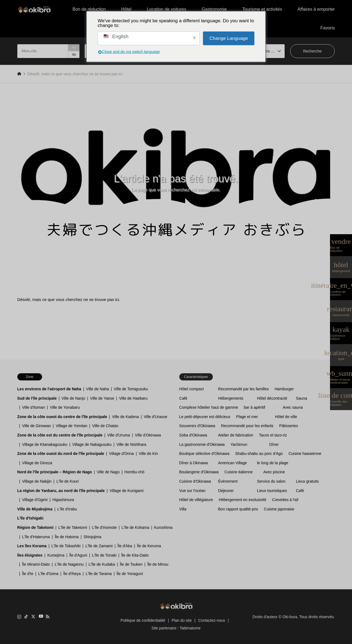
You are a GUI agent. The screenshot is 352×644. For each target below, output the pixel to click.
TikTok (26, 617)
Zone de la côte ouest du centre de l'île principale (62, 417)
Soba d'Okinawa (193, 435)
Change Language (229, 38)
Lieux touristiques (272, 491)
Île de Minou (158, 564)
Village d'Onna (121, 454)
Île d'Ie (28, 574)
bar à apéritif (255, 407)
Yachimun (239, 444)
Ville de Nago (108, 472)
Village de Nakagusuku (92, 444)
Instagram (19, 617)
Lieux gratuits (307, 481)
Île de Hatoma (67, 537)
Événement (228, 481)
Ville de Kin (148, 454)
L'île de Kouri (68, 481)
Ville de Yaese (102, 398)
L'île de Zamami (99, 546)
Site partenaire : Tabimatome (176, 628)
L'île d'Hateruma (36, 537)
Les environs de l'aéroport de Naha (49, 389)
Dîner (274, 444)
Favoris (328, 28)
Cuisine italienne (239, 472)
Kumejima (56, 555)
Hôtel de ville (286, 417)
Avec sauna (293, 407)
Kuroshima (163, 527)
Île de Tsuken (131, 564)
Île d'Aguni (78, 555)
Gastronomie (214, 9)
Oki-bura (290, 617)
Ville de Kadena (125, 417)
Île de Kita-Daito (135, 555)
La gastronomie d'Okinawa (202, 444)
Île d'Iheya (72, 574)
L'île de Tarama (99, 574)
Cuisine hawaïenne (305, 454)
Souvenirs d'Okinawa (197, 426)
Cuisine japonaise (279, 509)
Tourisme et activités (262, 9)
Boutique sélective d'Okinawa (204, 454)
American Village (233, 463)
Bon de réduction (89, 9)
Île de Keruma (149, 546)
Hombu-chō (134, 472)
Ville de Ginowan (36, 426)
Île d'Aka (125, 546)
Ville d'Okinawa (148, 435)
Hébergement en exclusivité (243, 500)
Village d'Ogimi (35, 500)
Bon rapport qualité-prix (238, 509)
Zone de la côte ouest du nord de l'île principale (61, 454)
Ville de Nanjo (73, 398)
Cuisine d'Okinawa (195, 481)
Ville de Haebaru (133, 398)
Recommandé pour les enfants (247, 426)
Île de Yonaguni (130, 574)
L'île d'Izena (48, 574)
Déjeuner (226, 491)
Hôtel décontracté (272, 398)
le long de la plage (273, 463)
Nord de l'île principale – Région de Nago (55, 472)
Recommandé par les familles (243, 389)
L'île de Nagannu (69, 564)
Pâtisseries (288, 426)
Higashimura (63, 500)
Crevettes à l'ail (285, 500)
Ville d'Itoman (33, 407)
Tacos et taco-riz (273, 435)
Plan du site (182, 620)
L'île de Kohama (135, 527)
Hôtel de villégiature (196, 500)
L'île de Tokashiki (66, 546)
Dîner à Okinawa (194, 463)
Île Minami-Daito (36, 564)
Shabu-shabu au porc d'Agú (259, 454)
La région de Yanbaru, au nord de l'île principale (61, 491)
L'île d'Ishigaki (30, 518)
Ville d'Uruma (119, 435)
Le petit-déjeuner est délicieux (205, 417)
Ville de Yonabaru (65, 407)
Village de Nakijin (37, 481)
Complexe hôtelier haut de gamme (209, 407)
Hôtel (126, 9)
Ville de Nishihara (131, 444)
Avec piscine (274, 472)
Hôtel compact (192, 389)
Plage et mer (247, 417)
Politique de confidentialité (143, 620)
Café (183, 398)
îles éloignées (30, 555)
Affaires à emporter (316, 9)
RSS (48, 617)
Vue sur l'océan (193, 491)
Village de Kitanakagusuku (45, 444)
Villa (183, 509)
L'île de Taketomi (73, 527)
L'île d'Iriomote (104, 527)
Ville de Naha (97, 389)
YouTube (40, 617)
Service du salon (271, 481)
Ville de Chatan (105, 426)
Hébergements (231, 398)
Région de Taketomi (35, 527)
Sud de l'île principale (37, 398)
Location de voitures (167, 9)
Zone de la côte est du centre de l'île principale (60, 435)
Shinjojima (93, 537)
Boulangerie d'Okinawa (199, 472)
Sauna (301, 398)
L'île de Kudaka (102, 564)
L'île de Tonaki (104, 555)
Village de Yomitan (72, 426)
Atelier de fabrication (236, 435)
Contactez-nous (212, 620)
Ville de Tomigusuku (131, 389)
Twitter (33, 617)
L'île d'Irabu (67, 509)
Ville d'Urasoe (156, 417)
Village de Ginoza (37, 463)
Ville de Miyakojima (35, 509)
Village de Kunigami (127, 491)
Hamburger (284, 389)
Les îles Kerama (32, 546)
